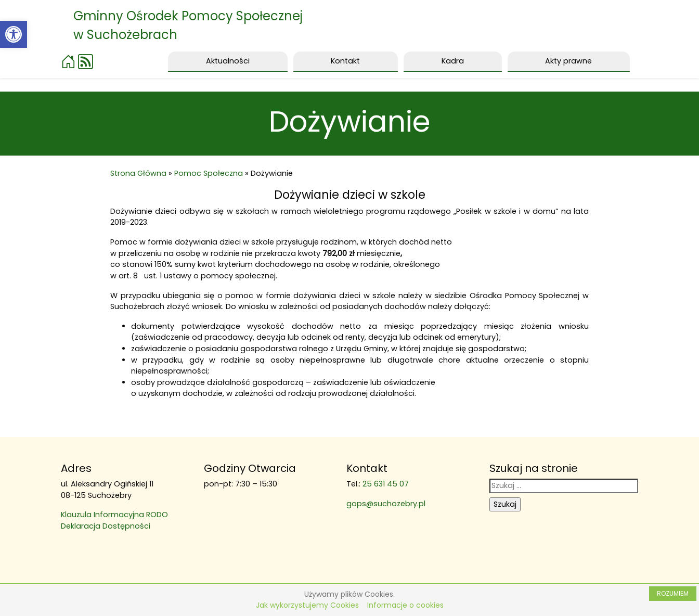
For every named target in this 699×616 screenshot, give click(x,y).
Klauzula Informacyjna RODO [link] (114, 515)
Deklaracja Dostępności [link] (106, 526)
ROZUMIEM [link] (673, 593)
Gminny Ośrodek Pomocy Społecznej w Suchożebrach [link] (188, 25)
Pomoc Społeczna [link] (209, 173)
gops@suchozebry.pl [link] (386, 504)
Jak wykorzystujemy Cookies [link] (307, 605)
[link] (14, 34)
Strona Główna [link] (138, 173)
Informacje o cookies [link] (405, 605)
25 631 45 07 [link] (386, 484)
